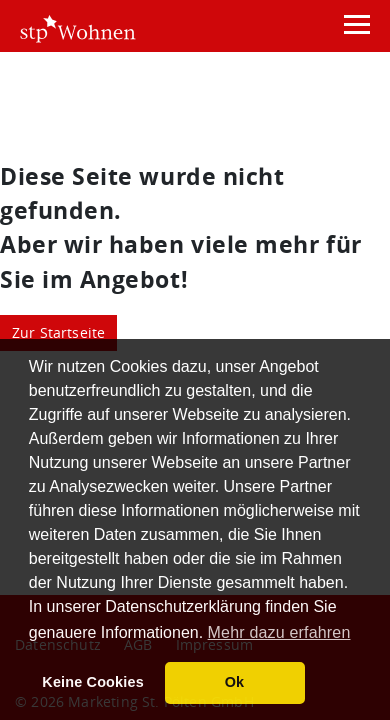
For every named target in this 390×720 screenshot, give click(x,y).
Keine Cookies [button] (93, 682)
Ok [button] (235, 682)
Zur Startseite (59, 332)
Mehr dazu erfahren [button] (279, 632)
